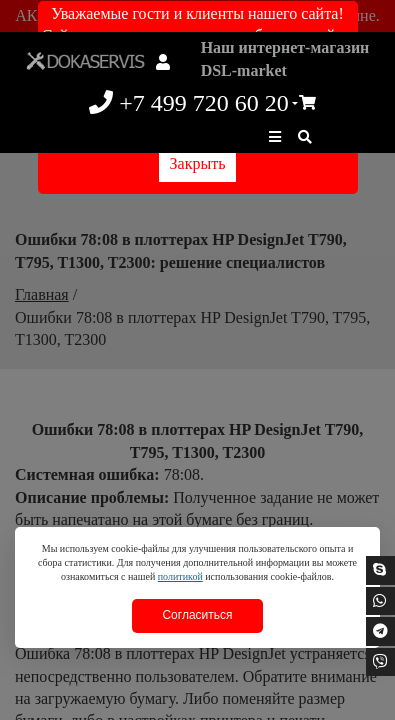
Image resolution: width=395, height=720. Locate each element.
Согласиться (197, 615)
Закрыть (198, 163)
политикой (180, 576)
